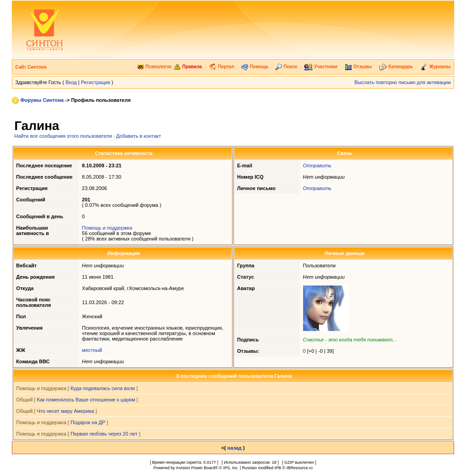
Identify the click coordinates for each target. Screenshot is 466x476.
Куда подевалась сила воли (103, 388)
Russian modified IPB (262, 468)
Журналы (436, 67)
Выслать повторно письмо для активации (403, 82)
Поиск (286, 67)
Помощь (255, 67)
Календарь (396, 67)
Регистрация (96, 82)
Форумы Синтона (42, 100)
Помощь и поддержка (107, 228)
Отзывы (358, 67)
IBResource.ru (299, 468)
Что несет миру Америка (66, 411)
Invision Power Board (195, 468)
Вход (71, 82)
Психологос (154, 67)
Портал (222, 67)
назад (235, 448)
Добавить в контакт (139, 136)
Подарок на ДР (88, 422)
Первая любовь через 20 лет (104, 434)
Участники (321, 67)
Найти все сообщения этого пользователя (63, 136)
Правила (188, 67)
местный (92, 350)
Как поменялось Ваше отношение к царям (86, 400)
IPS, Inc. (231, 468)
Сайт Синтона (31, 67)
